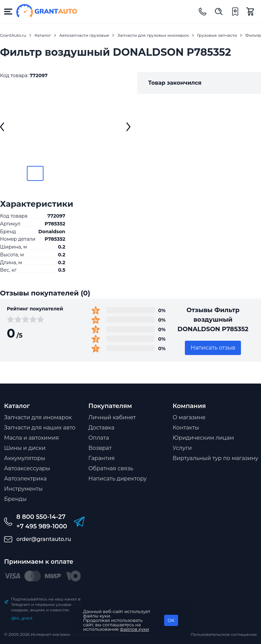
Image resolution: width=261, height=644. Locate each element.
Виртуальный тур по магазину (215, 458)
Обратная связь (111, 468)
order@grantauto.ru (44, 539)
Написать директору (118, 479)
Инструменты (23, 489)
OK (171, 620)
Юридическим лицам (203, 438)
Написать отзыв (213, 348)
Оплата (99, 438)
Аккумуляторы (25, 458)
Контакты (186, 428)
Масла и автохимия (31, 438)
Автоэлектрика (25, 479)
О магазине (189, 417)
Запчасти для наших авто (40, 428)
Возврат (100, 448)
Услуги (182, 448)
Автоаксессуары (27, 468)
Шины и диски (25, 448)
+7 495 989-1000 (42, 526)
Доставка (101, 428)
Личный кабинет (112, 417)
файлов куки (135, 629)
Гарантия (101, 458)
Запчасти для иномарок (38, 417)
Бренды (15, 499)
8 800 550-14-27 (41, 517)
